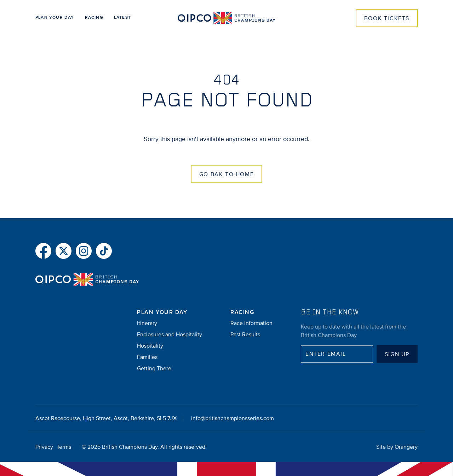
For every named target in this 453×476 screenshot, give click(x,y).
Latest (122, 18)
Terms (64, 447)
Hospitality (150, 346)
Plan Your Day (55, 18)
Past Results (245, 335)
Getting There (154, 368)
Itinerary (147, 323)
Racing (94, 18)
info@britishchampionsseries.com (233, 418)
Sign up (397, 354)
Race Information (251, 323)
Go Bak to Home (226, 174)
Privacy (44, 447)
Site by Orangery (397, 447)
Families (147, 357)
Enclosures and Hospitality (170, 335)
